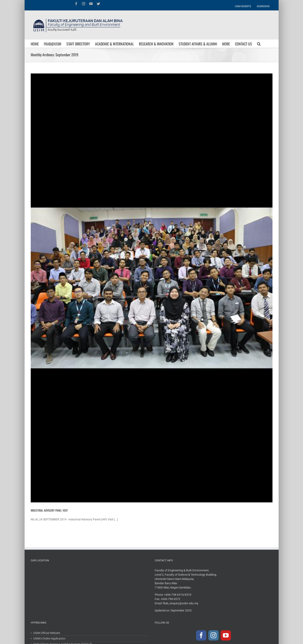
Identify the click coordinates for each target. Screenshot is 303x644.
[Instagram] (213, 635)
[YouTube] (226, 635)
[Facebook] (201, 635)
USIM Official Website (47, 633)
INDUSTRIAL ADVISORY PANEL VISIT (49, 510)
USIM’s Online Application (49, 638)
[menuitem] (243, 5)
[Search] (259, 44)
